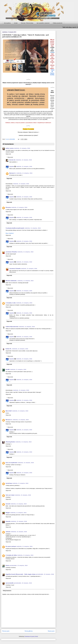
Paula (7, 565)
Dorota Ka (12, 160)
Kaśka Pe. (9, 349)
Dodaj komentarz (7, 591)
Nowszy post (6, 631)
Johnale (8, 532)
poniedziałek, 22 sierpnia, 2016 (18, 565)
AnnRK (8, 369)
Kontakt (16, 23)
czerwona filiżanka (11, 252)
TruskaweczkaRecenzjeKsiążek (15, 228)
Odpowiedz (8, 154)
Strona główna (7, 23)
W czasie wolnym (11, 546)
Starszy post (51, 631)
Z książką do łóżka (11, 555)
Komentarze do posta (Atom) (31, 636)
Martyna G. (13, 173)
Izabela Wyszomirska (12, 327)
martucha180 (10, 583)
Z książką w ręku (11, 303)
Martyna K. (9, 420)
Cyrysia (12, 166)
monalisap (9, 483)
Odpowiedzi (10, 157)
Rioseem (8, 207)
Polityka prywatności (58, 23)
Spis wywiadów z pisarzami (43, 23)
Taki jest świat (10, 495)
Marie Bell (9, 411)
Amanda (8, 521)
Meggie (8, 513)
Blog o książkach (10, 233)
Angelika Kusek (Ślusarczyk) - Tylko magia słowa (21, 574)
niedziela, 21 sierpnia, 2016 (22, 148)
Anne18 (8, 504)
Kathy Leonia (10, 148)
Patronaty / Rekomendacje (27, 23)
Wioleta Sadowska (11, 281)
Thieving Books (10, 442)
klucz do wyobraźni (11, 463)
